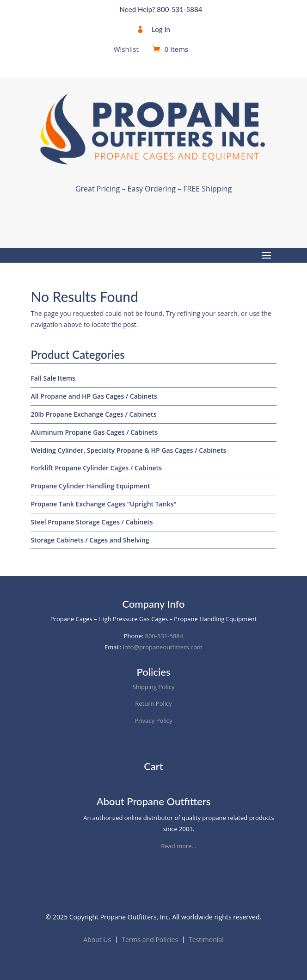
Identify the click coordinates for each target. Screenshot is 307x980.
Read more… (178, 846)
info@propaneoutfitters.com (163, 647)
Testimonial (206, 940)
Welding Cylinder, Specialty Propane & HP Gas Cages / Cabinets (128, 450)
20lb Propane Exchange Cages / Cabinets (93, 414)
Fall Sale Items (53, 378)
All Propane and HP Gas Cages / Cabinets (94, 396)
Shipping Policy (154, 687)
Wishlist (126, 50)
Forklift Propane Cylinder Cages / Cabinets (96, 468)
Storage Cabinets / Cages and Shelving (90, 540)
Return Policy (153, 703)
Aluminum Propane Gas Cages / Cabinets (94, 432)
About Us (97, 940)
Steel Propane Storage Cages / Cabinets (92, 522)
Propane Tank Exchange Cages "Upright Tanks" (103, 504)
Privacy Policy (153, 721)
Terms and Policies (150, 940)
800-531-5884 (164, 636)
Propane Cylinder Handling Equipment (90, 486)
